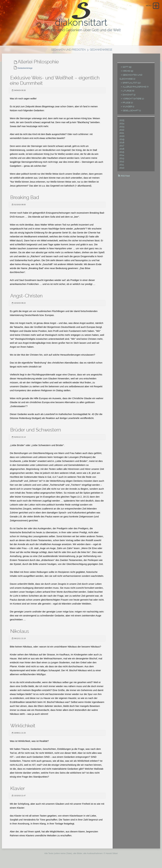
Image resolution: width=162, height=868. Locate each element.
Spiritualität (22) (132, 85)
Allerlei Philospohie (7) (136, 89)
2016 (122, 151)
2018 (122, 144)
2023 (122, 129)
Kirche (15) (128, 73)
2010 (122, 170)
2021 (122, 135)
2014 (122, 157)
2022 (122, 132)
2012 (122, 163)
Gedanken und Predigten (68, 51)
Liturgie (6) (128, 93)
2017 (122, 148)
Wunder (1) (128, 108)
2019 (122, 141)
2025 (122, 122)
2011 (122, 167)
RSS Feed (125, 178)
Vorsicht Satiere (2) (133, 101)
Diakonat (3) (129, 97)
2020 (122, 138)
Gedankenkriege (102, 51)
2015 (122, 154)
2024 (122, 125)
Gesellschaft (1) (132, 112)
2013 (122, 160)
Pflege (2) (128, 104)
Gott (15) (127, 69)
